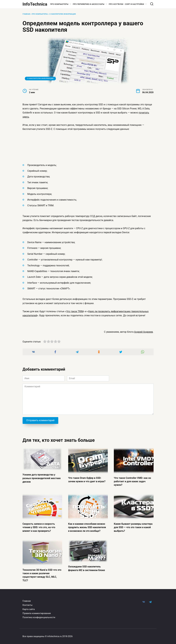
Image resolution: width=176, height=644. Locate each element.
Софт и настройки (134, 4)
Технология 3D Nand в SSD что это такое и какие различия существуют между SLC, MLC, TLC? (42, 574)
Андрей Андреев (143, 332)
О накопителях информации (63, 14)
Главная (26, 14)
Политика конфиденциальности (39, 616)
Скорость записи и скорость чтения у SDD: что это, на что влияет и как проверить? (39, 527)
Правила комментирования (37, 612)
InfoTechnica (35, 4)
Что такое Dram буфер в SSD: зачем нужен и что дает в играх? (87, 479)
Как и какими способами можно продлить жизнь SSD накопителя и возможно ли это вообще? (87, 527)
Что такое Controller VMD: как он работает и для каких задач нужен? (132, 481)
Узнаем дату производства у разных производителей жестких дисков (42, 478)
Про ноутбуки (116, 4)
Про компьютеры (59, 4)
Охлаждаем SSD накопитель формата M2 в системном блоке (87, 567)
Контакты (28, 604)
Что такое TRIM (75, 311)
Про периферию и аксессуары (89, 4)
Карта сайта (29, 608)
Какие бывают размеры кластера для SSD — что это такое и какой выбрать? (133, 527)
